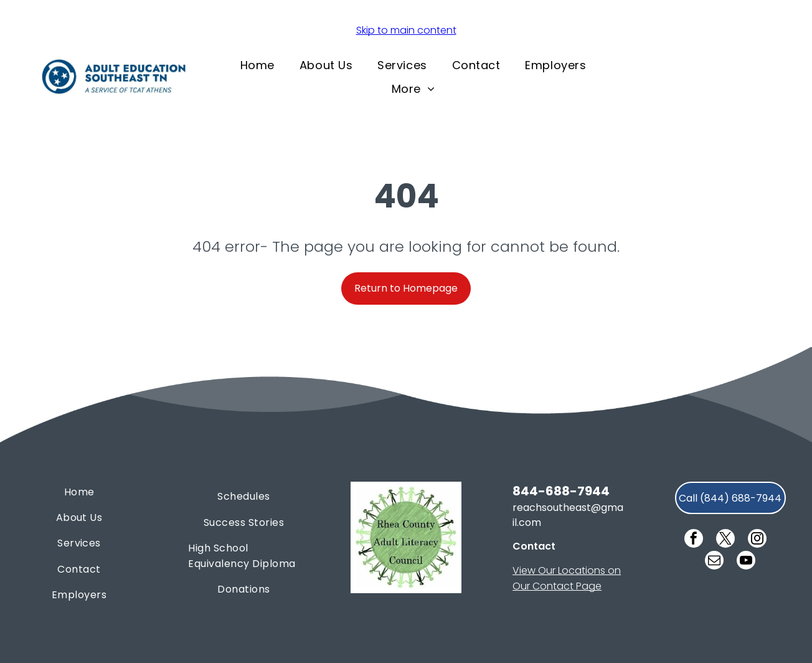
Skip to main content (406, 30)
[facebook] (694, 540)
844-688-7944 (561, 491)
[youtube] (746, 562)
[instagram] (757, 540)
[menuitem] (257, 65)
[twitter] (725, 540)
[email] (714, 562)
